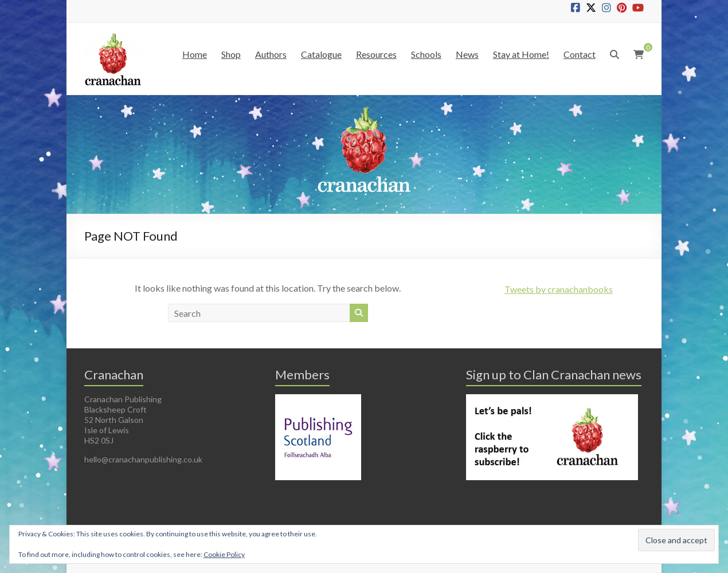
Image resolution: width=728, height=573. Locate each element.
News (467, 54)
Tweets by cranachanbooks (559, 289)
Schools (426, 54)
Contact (580, 54)
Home (195, 54)
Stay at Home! (521, 54)
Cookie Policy (224, 554)
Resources (376, 54)
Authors (271, 54)
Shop (231, 54)
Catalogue (321, 54)
